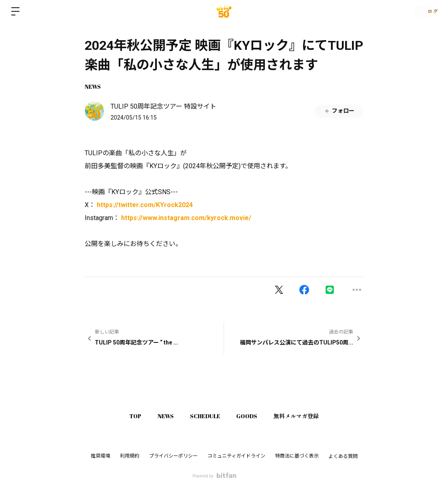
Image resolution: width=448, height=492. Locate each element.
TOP (127, 416)
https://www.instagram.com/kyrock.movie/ (186, 218)
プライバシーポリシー (173, 456)
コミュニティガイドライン (236, 456)
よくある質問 (343, 456)
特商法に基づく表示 (297, 456)
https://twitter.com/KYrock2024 (145, 205)
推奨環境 (100, 456)
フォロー (339, 111)
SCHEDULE (205, 416)
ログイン (424, 11)
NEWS (93, 87)
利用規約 (130, 456)
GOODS (251, 416)
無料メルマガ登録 (305, 416)
